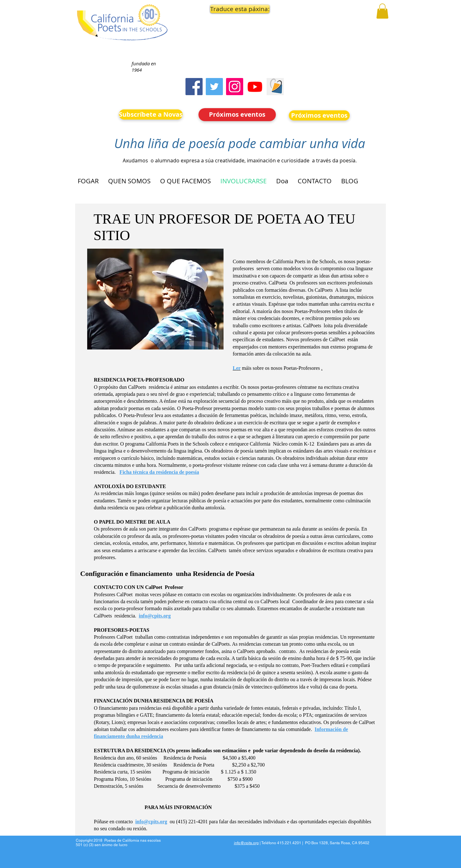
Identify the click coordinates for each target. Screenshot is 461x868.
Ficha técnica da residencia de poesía (159, 472)
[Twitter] (214, 87)
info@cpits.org (155, 616)
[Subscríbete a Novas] (151, 114)
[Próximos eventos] (237, 115)
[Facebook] (194, 87)
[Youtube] (255, 87)
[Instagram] (235, 87)
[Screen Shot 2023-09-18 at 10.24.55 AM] (275, 87)
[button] (237, 9)
